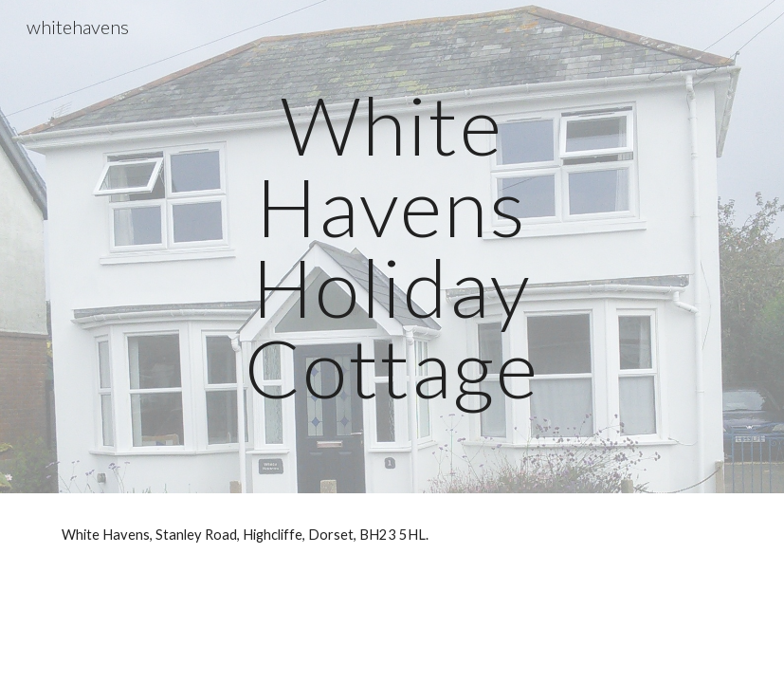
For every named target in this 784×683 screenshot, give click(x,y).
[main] (392, 246)
